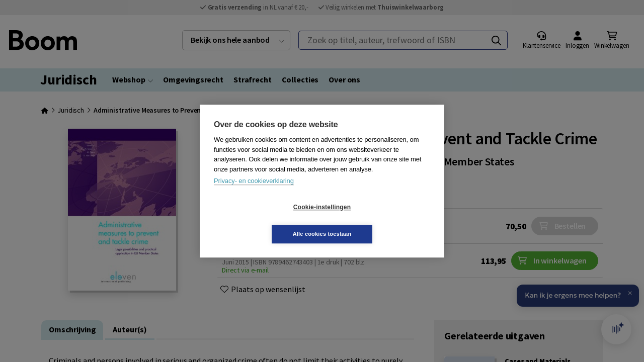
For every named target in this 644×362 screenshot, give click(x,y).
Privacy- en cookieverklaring (254, 194)
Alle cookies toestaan (382, 220)
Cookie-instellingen (262, 221)
